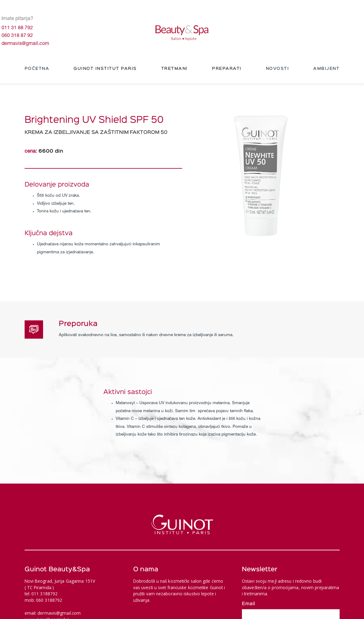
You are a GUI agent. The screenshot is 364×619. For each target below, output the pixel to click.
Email (248, 604)
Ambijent (326, 69)
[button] (105, 69)
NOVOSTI (278, 69)
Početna (37, 69)
